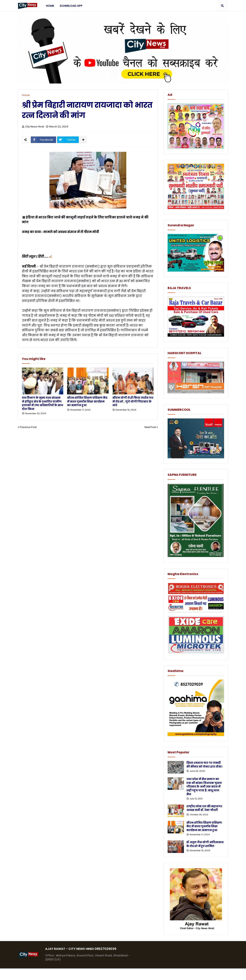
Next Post (150, 427)
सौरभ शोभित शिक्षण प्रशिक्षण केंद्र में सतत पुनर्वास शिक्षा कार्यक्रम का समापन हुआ (87, 402)
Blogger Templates (47, 974)
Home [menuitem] (50, 6)
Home (26, 95)
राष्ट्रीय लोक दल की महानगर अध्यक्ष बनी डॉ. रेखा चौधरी (204, 808)
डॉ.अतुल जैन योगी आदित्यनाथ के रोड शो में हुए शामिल (205, 844)
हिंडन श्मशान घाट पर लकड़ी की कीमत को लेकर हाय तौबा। (204, 765)
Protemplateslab (93, 974)
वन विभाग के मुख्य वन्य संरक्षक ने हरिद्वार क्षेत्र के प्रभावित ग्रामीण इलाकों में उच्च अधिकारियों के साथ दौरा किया (42, 403)
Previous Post (28, 427)
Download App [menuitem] (71, 6)
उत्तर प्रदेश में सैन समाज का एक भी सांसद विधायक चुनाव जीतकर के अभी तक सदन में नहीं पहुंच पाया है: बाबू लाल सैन (204, 787)
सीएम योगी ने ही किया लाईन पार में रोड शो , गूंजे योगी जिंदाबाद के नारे (133, 402)
